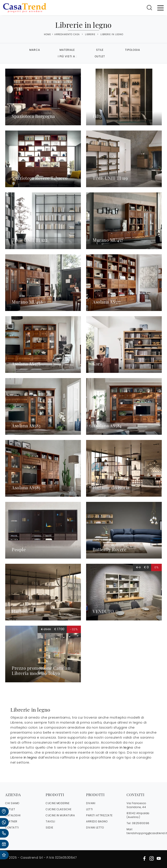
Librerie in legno (112, 34)
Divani (91, 803)
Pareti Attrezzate (99, 815)
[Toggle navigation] (160, 8)
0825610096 (141, 823)
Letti (89, 809)
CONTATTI (12, 827)
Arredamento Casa (67, 34)
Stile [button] (100, 50)
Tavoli (50, 821)
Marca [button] (35, 50)
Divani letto (95, 827)
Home (47, 35)
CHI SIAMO (12, 803)
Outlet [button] (100, 56)
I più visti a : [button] (67, 56)
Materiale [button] (67, 50)
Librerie (90, 34)
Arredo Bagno (97, 821)
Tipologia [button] (133, 50)
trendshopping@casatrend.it (147, 833)
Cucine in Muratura (60, 815)
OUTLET (10, 809)
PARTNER (11, 821)
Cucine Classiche (58, 809)
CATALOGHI (13, 815)
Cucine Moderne (58, 803)
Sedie (49, 827)
